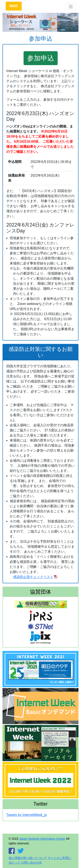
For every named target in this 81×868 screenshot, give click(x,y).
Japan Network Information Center (42, 839)
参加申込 (41, 58)
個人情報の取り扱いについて (28, 858)
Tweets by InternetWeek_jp (27, 815)
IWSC (14, 6)
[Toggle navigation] (71, 7)
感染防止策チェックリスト (33, 577)
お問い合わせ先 (32, 863)
